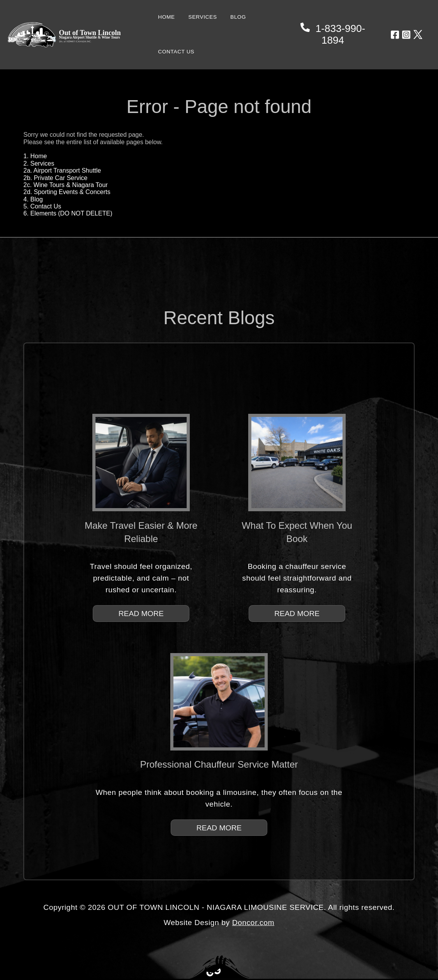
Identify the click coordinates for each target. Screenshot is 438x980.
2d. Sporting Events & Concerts (67, 192)
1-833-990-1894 (333, 34)
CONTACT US (176, 52)
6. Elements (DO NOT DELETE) (68, 213)
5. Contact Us (42, 206)
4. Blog (33, 199)
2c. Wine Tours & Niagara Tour (65, 185)
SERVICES (202, 17)
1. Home (35, 156)
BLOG (238, 17)
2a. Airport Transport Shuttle (62, 170)
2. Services (39, 163)
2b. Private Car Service (56, 178)
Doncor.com (253, 923)
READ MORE (141, 614)
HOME (167, 17)
